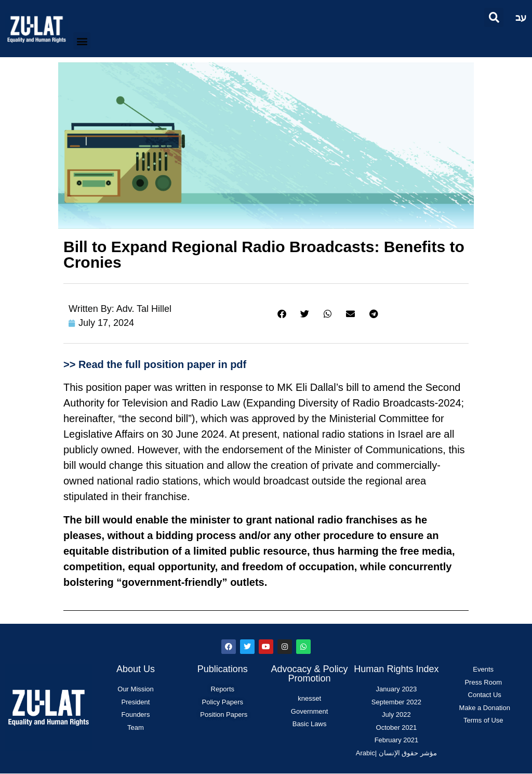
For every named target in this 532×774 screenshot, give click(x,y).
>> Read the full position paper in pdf (155, 364)
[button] (494, 17)
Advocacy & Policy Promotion (310, 674)
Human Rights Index (396, 669)
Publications (223, 669)
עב (521, 17)
